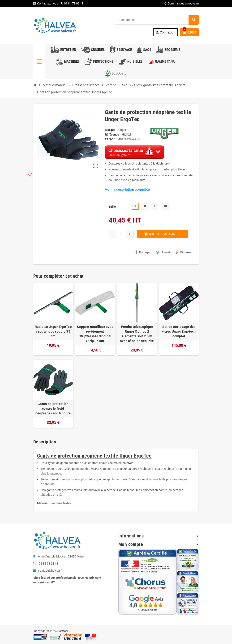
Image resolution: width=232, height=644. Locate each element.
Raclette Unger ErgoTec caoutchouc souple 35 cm (53, 331)
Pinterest (184, 252)
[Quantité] (121, 234)
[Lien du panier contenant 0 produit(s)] (189, 32)
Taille (112, 207)
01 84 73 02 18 (72, 3)
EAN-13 (110, 139)
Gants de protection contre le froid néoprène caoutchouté (53, 409)
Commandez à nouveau (181, 3)
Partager (143, 252)
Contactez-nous (46, 3)
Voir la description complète (127, 190)
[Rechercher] (156, 20)
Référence (112, 134)
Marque (110, 130)
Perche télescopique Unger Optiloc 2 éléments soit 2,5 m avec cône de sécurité (137, 334)
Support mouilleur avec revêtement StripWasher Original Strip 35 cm (95, 334)
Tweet (163, 252)
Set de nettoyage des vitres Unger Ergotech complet (179, 331)
